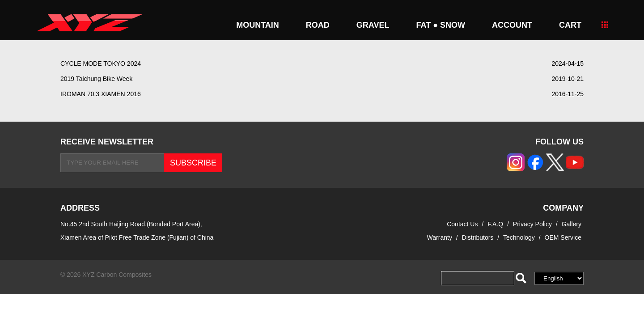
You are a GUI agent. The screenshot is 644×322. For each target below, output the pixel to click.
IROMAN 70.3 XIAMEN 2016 (101, 94)
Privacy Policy (533, 224)
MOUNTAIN (258, 25)
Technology (519, 237)
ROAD (318, 25)
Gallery (572, 224)
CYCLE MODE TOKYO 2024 (101, 64)
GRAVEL (373, 25)
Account (512, 25)
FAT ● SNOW (441, 25)
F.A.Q (495, 224)
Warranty (440, 237)
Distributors (478, 237)
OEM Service (563, 237)
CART (570, 25)
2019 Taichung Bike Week (96, 79)
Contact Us (462, 224)
